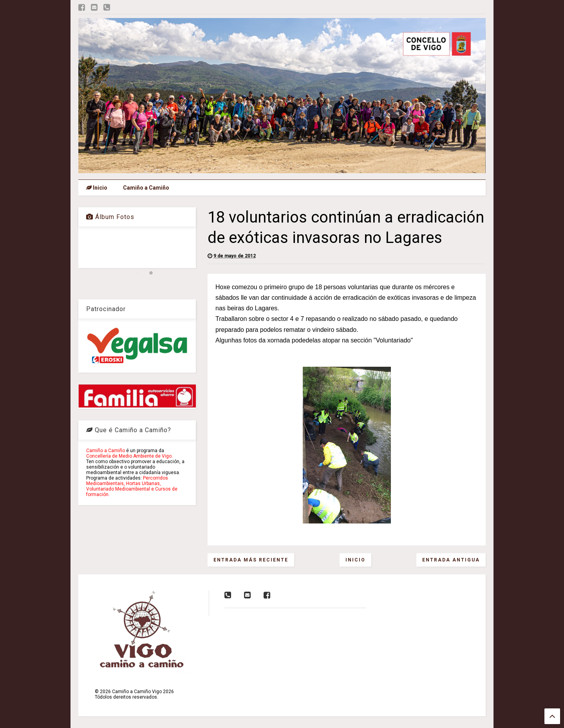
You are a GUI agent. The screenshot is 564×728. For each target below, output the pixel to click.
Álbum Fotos (110, 217)
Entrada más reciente (251, 560)
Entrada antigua (451, 560)
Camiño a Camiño (146, 188)
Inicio (97, 188)
